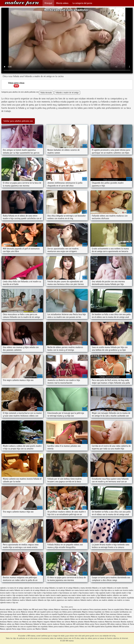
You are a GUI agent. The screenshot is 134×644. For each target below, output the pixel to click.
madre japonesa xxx (64, 595)
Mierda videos (62, 3)
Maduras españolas (98, 617)
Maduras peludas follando (80, 622)
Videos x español (6, 627)
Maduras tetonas (27, 612)
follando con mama (72, 590)
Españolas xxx (99, 612)
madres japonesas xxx (59, 600)
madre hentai (29, 595)
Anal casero (17, 614)
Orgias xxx (58, 612)
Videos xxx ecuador (112, 612)
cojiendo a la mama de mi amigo (12, 588)
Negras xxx (93, 619)
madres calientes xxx (114, 595)
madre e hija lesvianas (81, 593)
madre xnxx (86, 595)
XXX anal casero (37, 609)
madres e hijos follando (98, 598)
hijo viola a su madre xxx (113, 590)
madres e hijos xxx (114, 598)
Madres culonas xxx (14, 622)
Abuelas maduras (127, 622)
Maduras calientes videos (31, 614)
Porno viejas (16, 629)
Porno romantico (101, 624)
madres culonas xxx (33, 598)
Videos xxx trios (85, 627)
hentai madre (84, 590)
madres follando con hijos (41, 600)
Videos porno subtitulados (72, 612)
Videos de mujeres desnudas (80, 617)
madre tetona (76, 595)
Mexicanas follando (32, 624)
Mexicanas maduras (97, 622)
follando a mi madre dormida (117, 588)
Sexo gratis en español (49, 614)
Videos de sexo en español (23, 627)
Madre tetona (20, 624)
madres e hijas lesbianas (66, 598)
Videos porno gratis (72, 627)
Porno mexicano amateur (99, 609)
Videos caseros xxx (28, 629)
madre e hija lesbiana (45, 593)
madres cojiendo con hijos (16, 598)
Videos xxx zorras (14, 612)
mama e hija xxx (12, 603)
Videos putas (90, 624)
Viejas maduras (121, 617)
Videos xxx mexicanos (52, 617)
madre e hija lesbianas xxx (62, 593)
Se (40, 624)
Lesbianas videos (37, 619)
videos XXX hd (100, 614)
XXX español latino (98, 627)
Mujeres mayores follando (47, 622)
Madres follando (41, 629)
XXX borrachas (124, 627)
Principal (48, 3)
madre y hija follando (98, 595)
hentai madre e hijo (97, 590)
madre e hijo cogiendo (97, 593)
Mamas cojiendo (6, 629)
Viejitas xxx (27, 609)
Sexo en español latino (116, 609)
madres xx (121, 600)
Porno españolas (79, 614)
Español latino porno (65, 614)
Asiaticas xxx (110, 617)
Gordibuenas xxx (126, 612)
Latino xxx (50, 612)
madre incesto (51, 595)
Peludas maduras (66, 624)
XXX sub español (40, 612)
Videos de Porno (128, 624)
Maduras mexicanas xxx (63, 609)
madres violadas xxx (109, 600)
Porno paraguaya (6, 614)
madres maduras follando (77, 600)
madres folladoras (13, 600)
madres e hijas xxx (82, 598)
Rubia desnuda (46, 93)
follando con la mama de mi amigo (52, 590)
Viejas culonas (49, 609)
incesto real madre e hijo (27, 593)
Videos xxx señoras (64, 622)
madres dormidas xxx (48, 598)
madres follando (26, 600)
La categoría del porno (82, 3)
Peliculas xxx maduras (105, 619)
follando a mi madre (99, 588)
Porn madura (90, 614)
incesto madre (128, 590)
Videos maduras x (6, 617)
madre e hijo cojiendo (114, 593)
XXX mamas (22, 3)
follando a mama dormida (82, 588)
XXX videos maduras (114, 624)
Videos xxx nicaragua (22, 619)
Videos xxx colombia (21, 617)
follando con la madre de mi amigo (27, 590)
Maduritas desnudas (113, 622)
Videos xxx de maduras (80, 609)
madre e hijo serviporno (15, 595)
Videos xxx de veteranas (79, 619)
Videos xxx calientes (51, 619)
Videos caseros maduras (51, 624)
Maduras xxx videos (29, 622)
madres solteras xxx (94, 600)
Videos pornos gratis (36, 617)
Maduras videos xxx (7, 624)
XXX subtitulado (79, 624)
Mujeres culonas (17, 609)
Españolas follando (112, 627)
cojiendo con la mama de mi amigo (36, 588)
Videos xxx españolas (40, 627)
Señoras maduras (123, 614)
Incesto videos (5, 609)
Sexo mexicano (111, 614)
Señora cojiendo (64, 619)
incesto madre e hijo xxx (9, 593)
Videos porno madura (56, 627)
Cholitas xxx (65, 617)
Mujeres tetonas (88, 612)
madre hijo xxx (40, 595)
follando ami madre (7, 590)
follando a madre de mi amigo (67, 93)
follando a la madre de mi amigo (61, 588)
